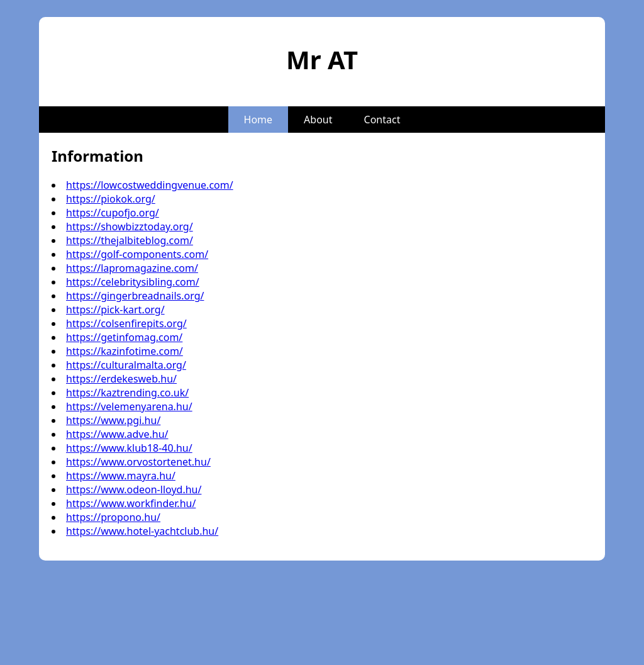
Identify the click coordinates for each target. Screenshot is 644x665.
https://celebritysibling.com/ (133, 282)
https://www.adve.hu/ (117, 434)
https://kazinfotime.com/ (125, 351)
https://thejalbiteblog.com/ (130, 240)
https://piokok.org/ (111, 199)
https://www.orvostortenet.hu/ (138, 462)
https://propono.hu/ (113, 517)
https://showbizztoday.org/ (130, 226)
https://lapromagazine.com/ (132, 268)
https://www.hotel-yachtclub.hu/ (142, 531)
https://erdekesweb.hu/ (121, 379)
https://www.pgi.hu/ (113, 420)
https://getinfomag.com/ (124, 337)
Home (258, 120)
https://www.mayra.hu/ (121, 476)
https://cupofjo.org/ (113, 213)
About (318, 120)
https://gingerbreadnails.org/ (135, 296)
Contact (382, 120)
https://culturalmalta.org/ (126, 365)
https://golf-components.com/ (137, 254)
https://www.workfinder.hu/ (131, 503)
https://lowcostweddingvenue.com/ (150, 185)
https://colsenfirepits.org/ (126, 323)
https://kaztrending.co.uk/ (127, 393)
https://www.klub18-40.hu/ (129, 448)
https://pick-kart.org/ (115, 310)
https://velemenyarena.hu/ (129, 406)
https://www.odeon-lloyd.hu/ (134, 489)
